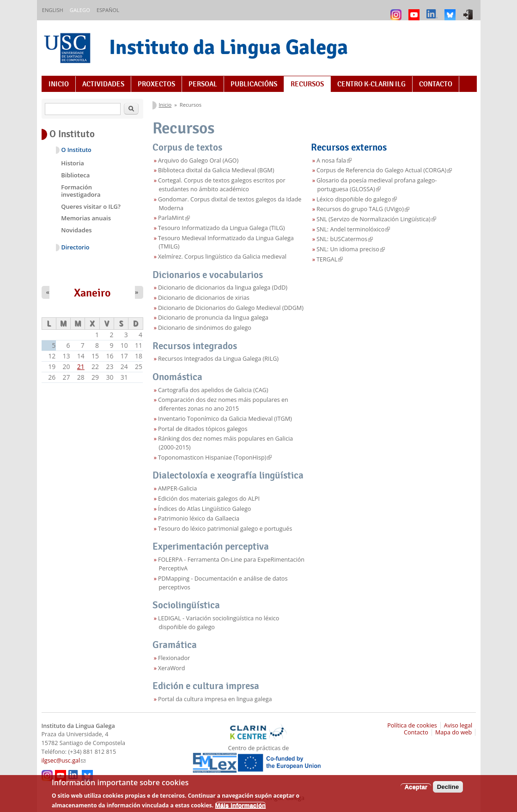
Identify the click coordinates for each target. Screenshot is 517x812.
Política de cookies (412, 725)
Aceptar (416, 790)
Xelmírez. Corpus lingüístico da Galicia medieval (222, 257)
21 (81, 367)
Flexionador (174, 658)
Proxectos (156, 84)
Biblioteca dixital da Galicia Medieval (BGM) (216, 170)
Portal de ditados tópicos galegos (203, 429)
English (53, 10)
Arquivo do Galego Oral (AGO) (198, 161)
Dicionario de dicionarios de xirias (204, 298)
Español (108, 10)
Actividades (103, 84)
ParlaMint (174, 218)
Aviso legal (458, 725)
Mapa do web (453, 732)
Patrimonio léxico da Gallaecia (199, 518)
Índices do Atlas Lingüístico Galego (205, 509)
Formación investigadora (81, 191)
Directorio (76, 247)
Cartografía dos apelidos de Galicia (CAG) (213, 390)
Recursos (307, 84)
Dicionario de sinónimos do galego (205, 328)
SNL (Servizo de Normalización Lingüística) (376, 219)
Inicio (59, 84)
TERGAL (330, 259)
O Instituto (76, 150)
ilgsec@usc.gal (64, 760)
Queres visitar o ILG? (91, 206)
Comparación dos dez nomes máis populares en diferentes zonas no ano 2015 (223, 404)
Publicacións (254, 84)
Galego (80, 10)
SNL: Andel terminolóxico (353, 229)
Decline (448, 790)
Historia (73, 163)
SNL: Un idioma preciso (351, 249)
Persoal (203, 84)
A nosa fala (334, 161)
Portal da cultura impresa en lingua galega (215, 699)
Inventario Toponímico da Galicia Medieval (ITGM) (225, 419)
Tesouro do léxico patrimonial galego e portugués (225, 529)
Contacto (436, 84)
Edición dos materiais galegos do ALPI (209, 499)
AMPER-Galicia (177, 488)
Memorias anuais (86, 218)
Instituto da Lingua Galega (228, 47)
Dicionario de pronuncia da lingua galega (213, 318)
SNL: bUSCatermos (345, 239)
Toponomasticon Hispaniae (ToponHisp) (215, 458)
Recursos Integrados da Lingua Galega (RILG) (218, 359)
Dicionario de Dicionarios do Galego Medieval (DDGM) (231, 308)
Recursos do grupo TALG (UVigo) (363, 209)
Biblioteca (75, 175)
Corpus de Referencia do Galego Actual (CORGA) (384, 170)
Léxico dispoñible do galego (357, 199)
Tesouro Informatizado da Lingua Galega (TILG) (222, 228)
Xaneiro (92, 293)
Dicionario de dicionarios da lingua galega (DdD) (223, 288)
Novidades (76, 230)
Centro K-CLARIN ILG (371, 84)
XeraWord (172, 668)
